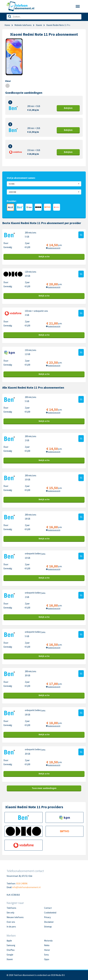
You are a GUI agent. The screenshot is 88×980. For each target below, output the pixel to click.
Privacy (47, 917)
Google (10, 955)
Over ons (11, 922)
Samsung (11, 945)
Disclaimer (49, 922)
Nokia (47, 945)
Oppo (47, 959)
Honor (47, 950)
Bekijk (68, 108)
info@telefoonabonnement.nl (26, 887)
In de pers (11, 927)
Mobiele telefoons (23, 25)
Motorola (48, 941)
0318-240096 (22, 883)
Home (7, 25)
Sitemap (48, 927)
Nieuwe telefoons (15, 917)
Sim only (10, 913)
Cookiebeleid (50, 913)
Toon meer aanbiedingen (44, 788)
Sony (46, 955)
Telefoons (11, 908)
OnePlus (11, 950)
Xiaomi (39, 25)
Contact (48, 908)
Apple (9, 941)
